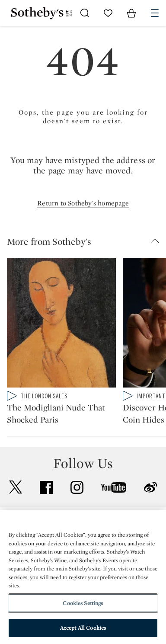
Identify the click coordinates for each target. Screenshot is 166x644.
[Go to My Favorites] (108, 13)
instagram (77, 487)
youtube (114, 487)
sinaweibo (150, 487)
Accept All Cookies (83, 628)
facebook (46, 487)
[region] (83, 577)
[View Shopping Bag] (131, 13)
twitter (16, 487)
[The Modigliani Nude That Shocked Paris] (61, 324)
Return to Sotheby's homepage (83, 203)
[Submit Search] (85, 13)
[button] (86, 241)
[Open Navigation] (155, 13)
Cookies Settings (83, 603)
